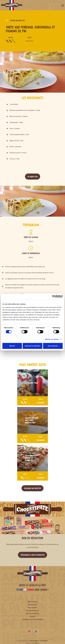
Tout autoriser (53, 346)
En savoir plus (33, 176)
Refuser (12, 346)
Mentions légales (34, 641)
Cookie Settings (43, 641)
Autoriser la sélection (32, 346)
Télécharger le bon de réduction (32, 555)
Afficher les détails (52, 339)
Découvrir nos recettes (32, 488)
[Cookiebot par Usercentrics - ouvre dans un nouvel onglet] (54, 297)
